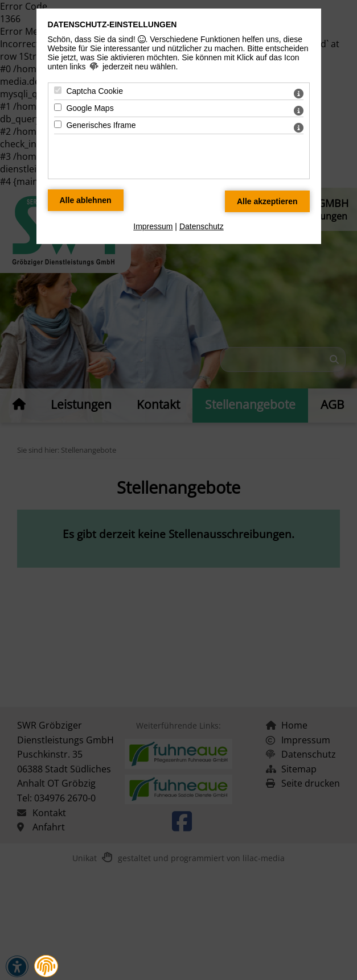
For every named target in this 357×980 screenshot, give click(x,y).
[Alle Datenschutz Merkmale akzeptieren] (267, 201)
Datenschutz (202, 226)
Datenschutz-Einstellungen (112, 24)
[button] (46, 966)
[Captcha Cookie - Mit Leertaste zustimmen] (58, 90)
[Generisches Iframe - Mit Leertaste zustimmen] (58, 124)
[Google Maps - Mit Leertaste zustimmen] (58, 107)
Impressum (153, 226)
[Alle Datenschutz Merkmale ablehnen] (86, 200)
